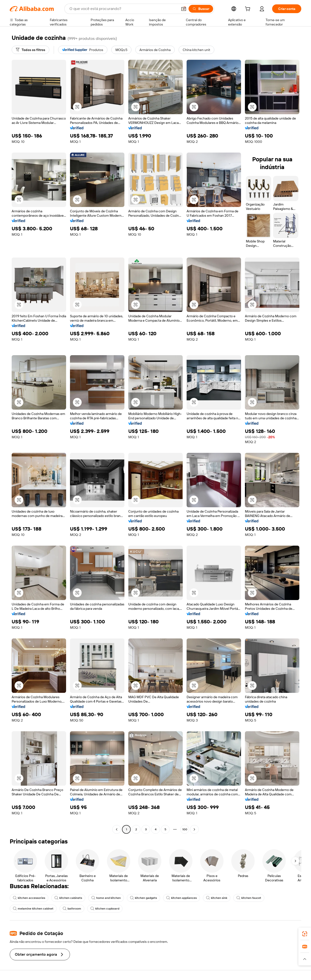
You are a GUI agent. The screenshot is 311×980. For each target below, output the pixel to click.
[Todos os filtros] (30, 50)
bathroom (72, 909)
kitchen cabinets (68, 898)
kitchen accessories (29, 898)
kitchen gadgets (143, 898)
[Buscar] (201, 9)
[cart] (249, 9)
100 (185, 829)
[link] (305, 934)
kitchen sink (217, 898)
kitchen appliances (181, 898)
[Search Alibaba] (123, 9)
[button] (184, 9)
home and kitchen (106, 898)
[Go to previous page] (117, 829)
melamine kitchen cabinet (33, 909)
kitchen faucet (249, 898)
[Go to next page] (194, 829)
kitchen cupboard (105, 909)
